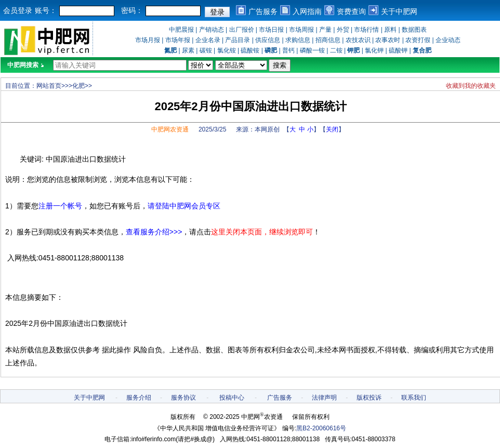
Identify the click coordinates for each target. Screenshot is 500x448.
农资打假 (418, 40)
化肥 (78, 86)
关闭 (332, 129)
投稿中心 (232, 398)
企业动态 (448, 40)
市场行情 (366, 30)
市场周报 (301, 30)
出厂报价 (242, 30)
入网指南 (307, 11)
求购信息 (298, 40)
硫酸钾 (398, 50)
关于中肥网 (399, 11)
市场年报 (178, 40)
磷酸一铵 (312, 50)
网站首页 (49, 86)
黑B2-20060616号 (321, 428)
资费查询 (351, 11)
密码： (132, 10)
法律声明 (324, 398)
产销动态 (212, 30)
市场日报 (271, 30)
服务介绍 (139, 398)
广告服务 (263, 11)
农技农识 (358, 40)
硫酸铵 (250, 50)
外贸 (343, 30)
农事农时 (388, 40)
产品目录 (238, 40)
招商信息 (328, 40)
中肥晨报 (181, 30)
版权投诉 (369, 398)
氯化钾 (374, 50)
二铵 (336, 50)
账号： (46, 10)
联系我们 (414, 398)
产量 (325, 30)
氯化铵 (227, 50)
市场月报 (148, 40)
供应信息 (268, 40)
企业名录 (208, 40)
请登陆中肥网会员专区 (184, 206)
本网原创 (267, 129)
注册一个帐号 (60, 206)
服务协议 (183, 398)
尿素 (188, 50)
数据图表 (414, 30)
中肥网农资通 (170, 129)
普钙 (288, 50)
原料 (390, 30)
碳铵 (206, 50)
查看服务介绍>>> (154, 232)
